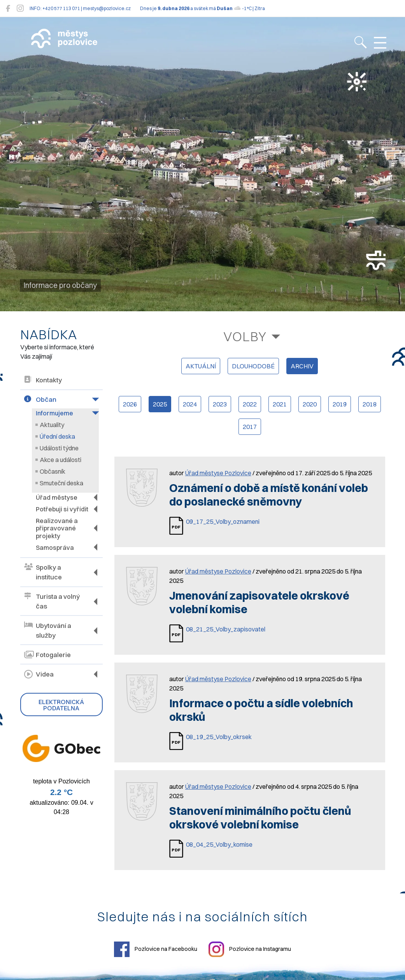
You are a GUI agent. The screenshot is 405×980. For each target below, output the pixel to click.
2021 (280, 404)
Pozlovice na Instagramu (250, 949)
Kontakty (43, 380)
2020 (310, 404)
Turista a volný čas (52, 601)
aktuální (201, 366)
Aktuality (52, 425)
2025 (160, 404)
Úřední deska (57, 436)
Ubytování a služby (48, 630)
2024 (190, 404)
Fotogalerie (47, 655)
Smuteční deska (61, 483)
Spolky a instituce (43, 572)
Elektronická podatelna (61, 704)
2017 (250, 427)
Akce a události (60, 460)
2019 (340, 404)
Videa (39, 674)
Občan (40, 400)
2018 (370, 404)
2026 (130, 404)
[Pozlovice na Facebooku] (8, 8)
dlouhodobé (253, 366)
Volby (245, 336)
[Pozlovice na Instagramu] (20, 8)
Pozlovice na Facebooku (156, 949)
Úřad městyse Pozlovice (218, 473)
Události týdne (59, 448)
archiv (302, 366)
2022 (250, 404)
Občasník (53, 471)
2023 (220, 404)
